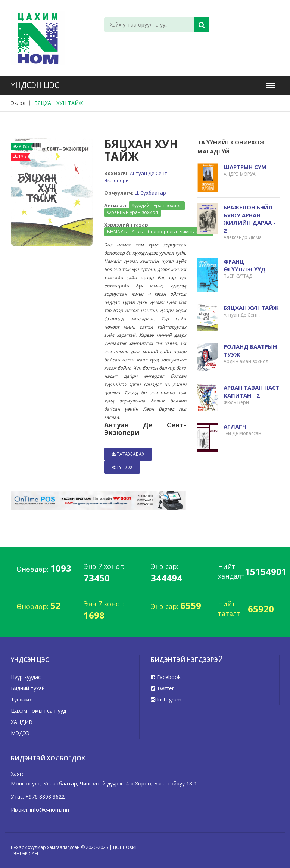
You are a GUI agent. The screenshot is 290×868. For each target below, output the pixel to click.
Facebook (166, 677)
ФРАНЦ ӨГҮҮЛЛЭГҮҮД (245, 265)
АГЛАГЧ (235, 426)
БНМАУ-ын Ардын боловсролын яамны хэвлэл (159, 232)
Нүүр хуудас (26, 677)
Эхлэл (18, 103)
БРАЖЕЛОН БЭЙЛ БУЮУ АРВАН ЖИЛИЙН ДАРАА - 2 (250, 219)
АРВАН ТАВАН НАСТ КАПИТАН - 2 (252, 391)
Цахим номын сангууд (38, 711)
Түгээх (122, 467)
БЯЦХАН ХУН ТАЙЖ (59, 103)
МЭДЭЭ (20, 733)
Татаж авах (128, 454)
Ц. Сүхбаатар (150, 193)
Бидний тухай (28, 688)
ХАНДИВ (22, 722)
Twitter (162, 688)
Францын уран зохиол (132, 212)
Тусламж (22, 699)
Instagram (166, 699)
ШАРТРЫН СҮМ (245, 167)
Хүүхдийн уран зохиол (157, 206)
